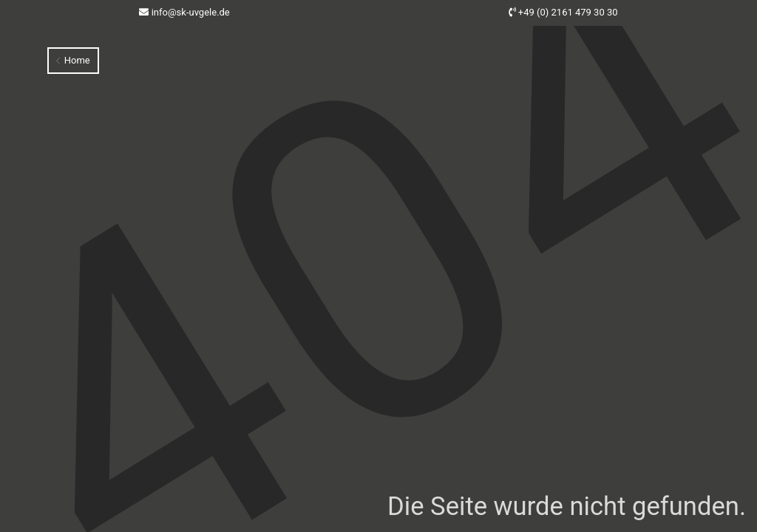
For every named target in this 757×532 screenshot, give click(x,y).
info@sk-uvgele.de (191, 12)
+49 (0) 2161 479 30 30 (568, 12)
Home (73, 60)
